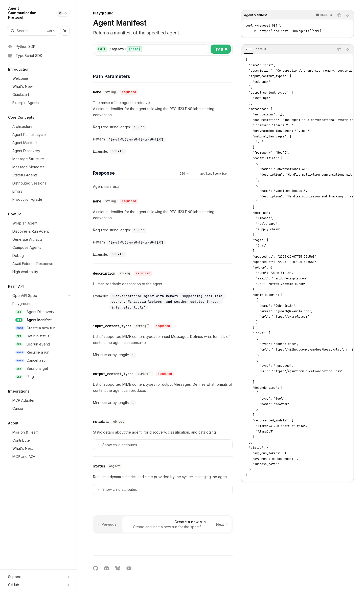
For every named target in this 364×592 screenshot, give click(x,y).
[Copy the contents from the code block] (339, 15)
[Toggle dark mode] (63, 13)
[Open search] (32, 31)
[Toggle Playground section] (40, 304)
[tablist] (288, 49)
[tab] (248, 49)
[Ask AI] (347, 15)
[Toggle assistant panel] (65, 31)
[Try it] (221, 49)
